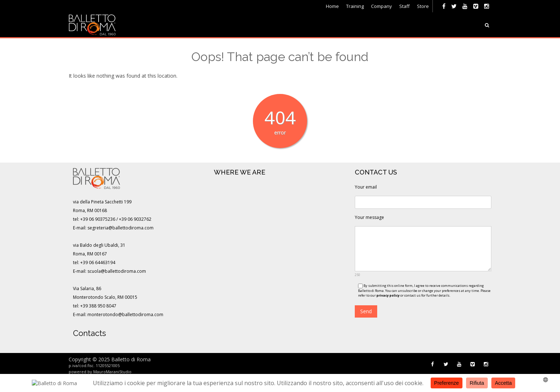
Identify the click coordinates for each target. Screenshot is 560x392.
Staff (404, 6)
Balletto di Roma (131, 359)
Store (423, 6)
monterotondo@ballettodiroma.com (125, 315)
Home (332, 6)
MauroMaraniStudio (112, 372)
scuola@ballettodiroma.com (117, 271)
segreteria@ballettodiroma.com (120, 228)
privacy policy (388, 295)
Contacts (89, 333)
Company (382, 6)
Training (355, 6)
